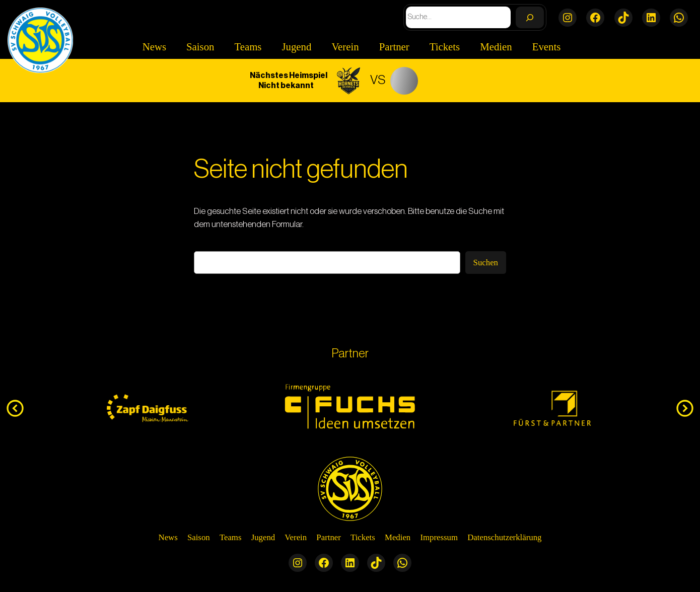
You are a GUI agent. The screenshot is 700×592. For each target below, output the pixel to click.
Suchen (486, 263)
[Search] (530, 17)
